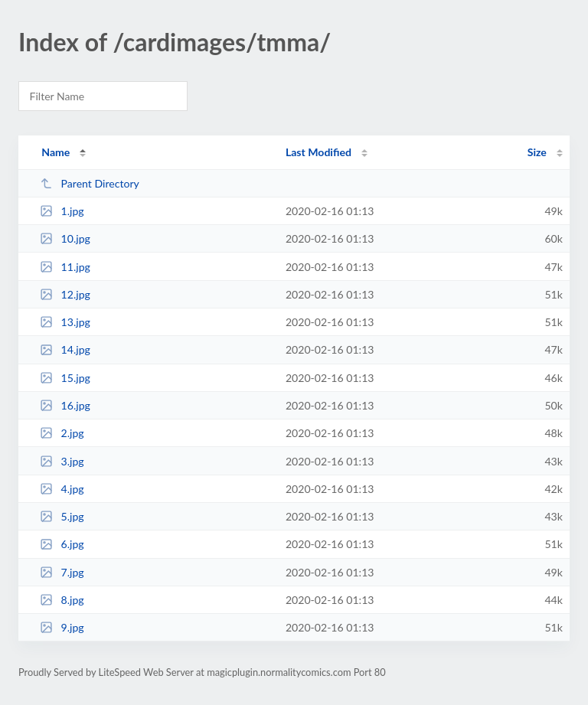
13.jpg (65, 322)
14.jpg (65, 349)
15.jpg (65, 378)
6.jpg (62, 544)
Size (537, 152)
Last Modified (318, 152)
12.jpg (65, 294)
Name (56, 152)
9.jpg (62, 627)
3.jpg (62, 461)
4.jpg (62, 489)
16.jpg (65, 405)
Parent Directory (90, 183)
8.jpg (62, 600)
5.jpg (62, 516)
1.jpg (62, 211)
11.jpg (65, 267)
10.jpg (65, 238)
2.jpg (62, 433)
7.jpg (62, 572)
